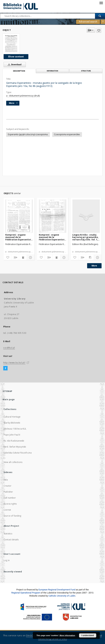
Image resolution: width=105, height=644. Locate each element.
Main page (9, 399)
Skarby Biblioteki (12, 423)
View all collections (13, 462)
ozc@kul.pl (9, 348)
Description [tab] (19, 71)
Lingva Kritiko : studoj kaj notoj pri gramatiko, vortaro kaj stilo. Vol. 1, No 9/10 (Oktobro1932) (85, 237)
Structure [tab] (86, 71)
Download (14, 65)
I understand (88, 635)
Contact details (11, 540)
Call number (10, 498)
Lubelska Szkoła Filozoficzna (18, 453)
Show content (16, 57)
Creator (7, 486)
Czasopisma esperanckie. (67, 134)
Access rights (10, 504)
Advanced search (88, 22)
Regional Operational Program (26, 593)
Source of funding (12, 516)
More (94, 266)
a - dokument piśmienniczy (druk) (23, 96)
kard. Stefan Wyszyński (15, 447)
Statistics (8, 534)
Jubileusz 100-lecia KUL (15, 429)
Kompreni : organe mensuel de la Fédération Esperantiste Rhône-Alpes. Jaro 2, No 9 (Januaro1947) (52, 237)
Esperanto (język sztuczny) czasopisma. (28, 134)
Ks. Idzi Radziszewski (14, 441)
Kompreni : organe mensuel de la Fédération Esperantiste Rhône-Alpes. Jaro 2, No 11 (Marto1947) (19, 237)
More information (67, 635)
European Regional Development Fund (57, 590)
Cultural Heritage (12, 417)
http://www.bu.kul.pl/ (14, 363)
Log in (7, 560)
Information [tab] (52, 71)
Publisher (8, 492)
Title (6, 480)
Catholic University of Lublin (62, 596)
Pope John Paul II (12, 435)
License (7, 510)
